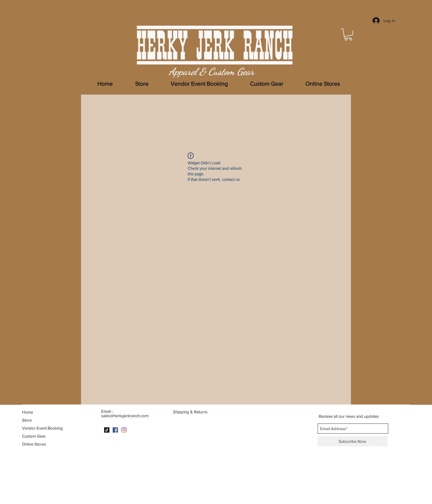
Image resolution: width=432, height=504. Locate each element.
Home (28, 412)
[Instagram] (124, 430)
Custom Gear (34, 436)
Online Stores (34, 444)
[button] (348, 34)
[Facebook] (115, 430)
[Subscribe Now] (353, 441)
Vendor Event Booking (42, 428)
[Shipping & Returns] (194, 412)
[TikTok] (107, 430)
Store (27, 420)
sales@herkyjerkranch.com (125, 416)
